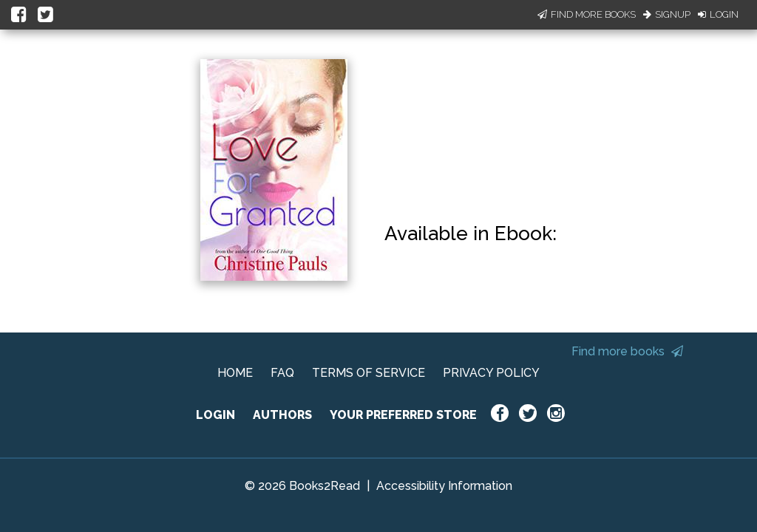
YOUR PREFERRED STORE (403, 415)
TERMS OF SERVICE (369, 373)
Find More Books (587, 14)
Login (718, 14)
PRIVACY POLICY (491, 373)
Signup (667, 14)
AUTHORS (282, 415)
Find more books (627, 351)
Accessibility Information (444, 486)
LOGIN (215, 415)
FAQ (282, 373)
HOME (235, 373)
